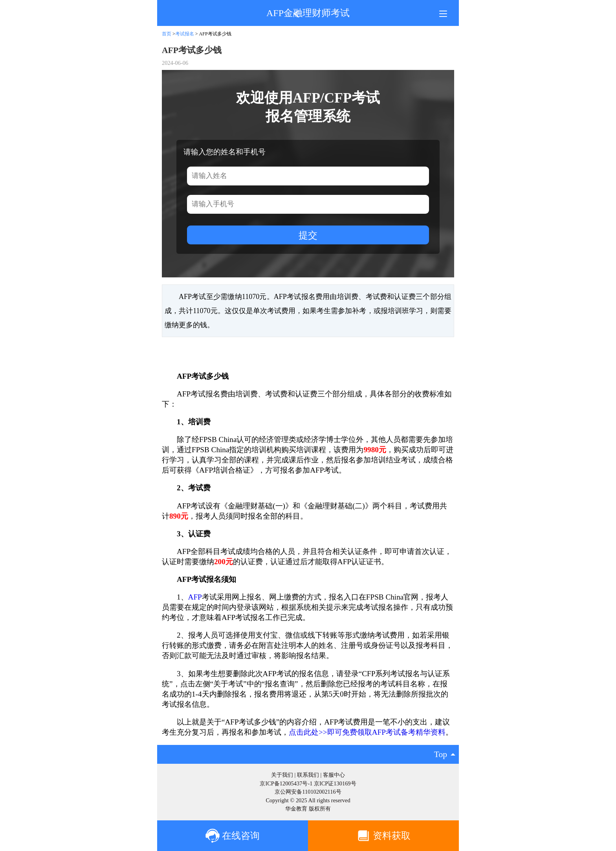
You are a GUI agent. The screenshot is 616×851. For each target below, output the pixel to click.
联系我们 (308, 775)
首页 (167, 34)
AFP (195, 597)
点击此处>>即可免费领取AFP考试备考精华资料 (367, 732)
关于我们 (282, 775)
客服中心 (334, 775)
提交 (308, 235)
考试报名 (185, 34)
